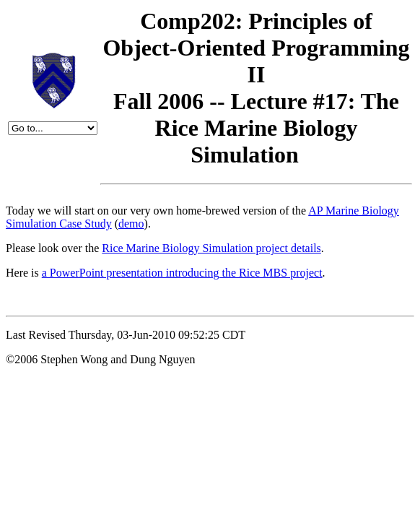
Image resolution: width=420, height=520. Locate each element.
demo (131, 224)
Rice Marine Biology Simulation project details (211, 248)
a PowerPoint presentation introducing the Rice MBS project (182, 273)
